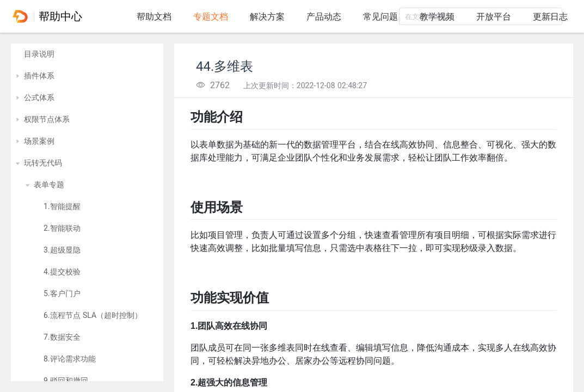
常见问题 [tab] (380, 17)
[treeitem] (87, 54)
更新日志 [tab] (550, 17)
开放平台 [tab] (494, 17)
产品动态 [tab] (324, 17)
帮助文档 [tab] (154, 17)
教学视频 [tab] (437, 17)
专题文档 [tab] (211, 17)
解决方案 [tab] (267, 17)
